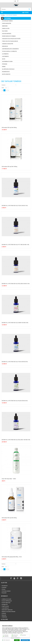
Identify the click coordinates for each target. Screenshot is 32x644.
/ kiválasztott (6, 640)
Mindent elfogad (25, 640)
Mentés (17, 640)
